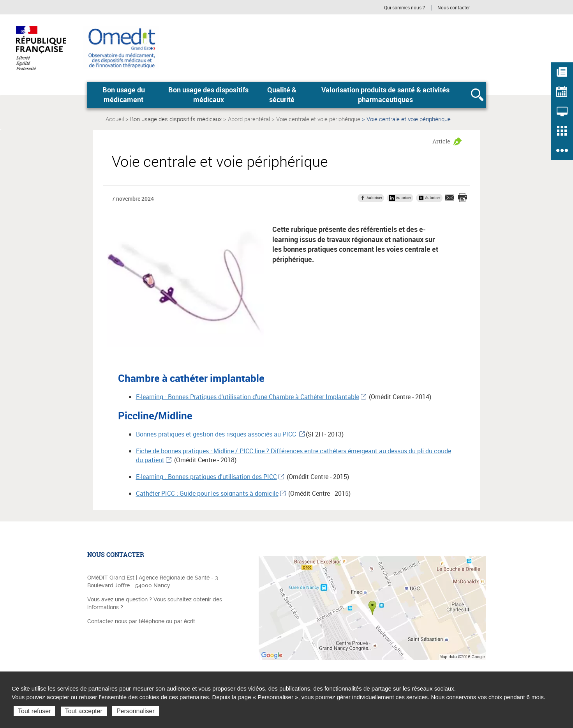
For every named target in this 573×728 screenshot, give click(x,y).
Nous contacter (454, 8)
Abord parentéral (249, 119)
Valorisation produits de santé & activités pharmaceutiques (385, 95)
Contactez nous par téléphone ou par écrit (141, 621)
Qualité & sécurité (282, 95)
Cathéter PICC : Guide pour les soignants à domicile (207, 493)
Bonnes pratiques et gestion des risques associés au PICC (217, 434)
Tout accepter (84, 711)
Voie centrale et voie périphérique (318, 119)
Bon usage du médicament (124, 95)
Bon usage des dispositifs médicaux (208, 95)
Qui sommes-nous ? (405, 8)
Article (441, 141)
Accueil (115, 119)
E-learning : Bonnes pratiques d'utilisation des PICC (206, 477)
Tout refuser (34, 711)
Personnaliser (136, 711)
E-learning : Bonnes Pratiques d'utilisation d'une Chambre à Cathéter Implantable (248, 397)
